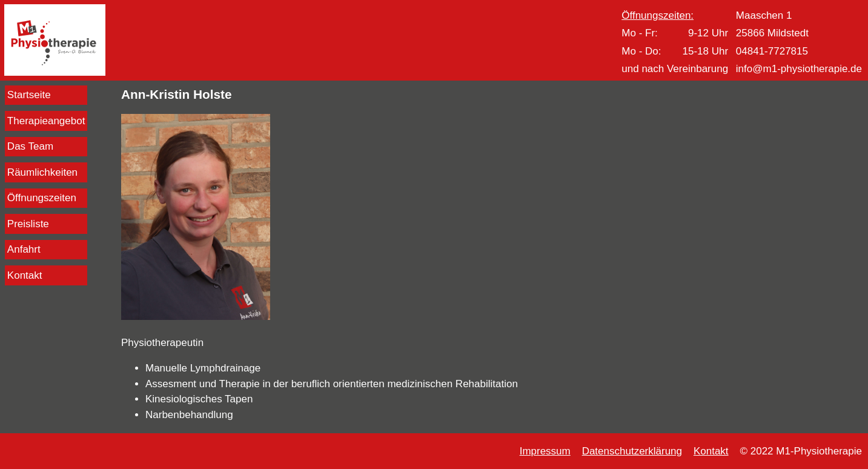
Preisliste (28, 224)
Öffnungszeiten (42, 198)
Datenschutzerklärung (632, 451)
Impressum (545, 451)
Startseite (29, 95)
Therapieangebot (46, 121)
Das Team (30, 146)
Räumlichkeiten (42, 172)
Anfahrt (24, 249)
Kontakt (25, 275)
